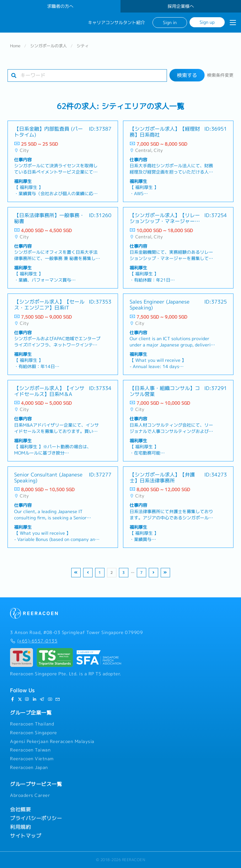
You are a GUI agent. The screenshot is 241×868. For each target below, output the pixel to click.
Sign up (207, 22)
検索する (187, 75)
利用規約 (20, 827)
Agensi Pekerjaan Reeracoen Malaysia (52, 741)
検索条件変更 (220, 75)
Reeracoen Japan (29, 767)
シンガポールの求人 (48, 46)
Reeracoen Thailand (32, 724)
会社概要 (20, 809)
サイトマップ (26, 836)
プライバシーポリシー (36, 818)
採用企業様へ (181, 6)
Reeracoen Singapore (34, 733)
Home (15, 46)
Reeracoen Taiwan (30, 750)
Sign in (170, 22)
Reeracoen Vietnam (32, 759)
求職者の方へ (60, 6)
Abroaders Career (30, 795)
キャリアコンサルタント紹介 (116, 23)
